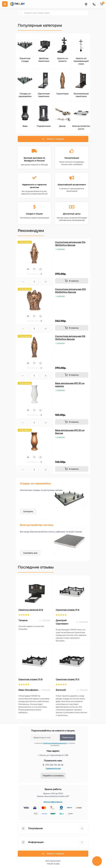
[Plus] (46, 282)
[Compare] (41, 269)
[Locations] (86, 4)
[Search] (21, 13)
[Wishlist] (34, 269)
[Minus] (23, 282)
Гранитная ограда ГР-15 (30, 679)
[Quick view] (28, 269)
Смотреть (28, 512)
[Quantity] (34, 282)
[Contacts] (94, 4)
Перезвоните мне (53, 768)
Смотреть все (30, 553)
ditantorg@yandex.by (53, 802)
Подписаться (68, 737)
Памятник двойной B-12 (31, 610)
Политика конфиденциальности (55, 743)
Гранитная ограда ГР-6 (68, 610)
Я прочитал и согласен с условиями (55, 744)
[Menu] (5, 4)
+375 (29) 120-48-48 (54, 765)
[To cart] (72, 281)
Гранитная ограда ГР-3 (67, 679)
